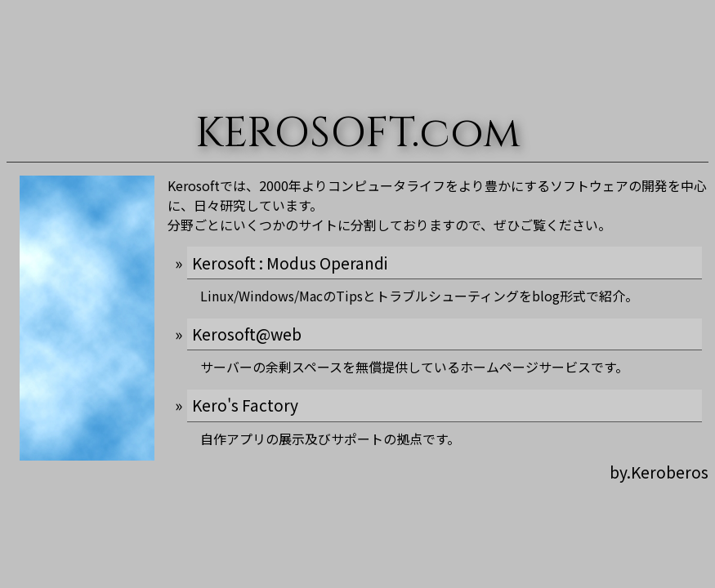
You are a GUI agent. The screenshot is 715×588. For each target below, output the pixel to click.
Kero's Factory (245, 405)
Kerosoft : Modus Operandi (290, 263)
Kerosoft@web (247, 334)
